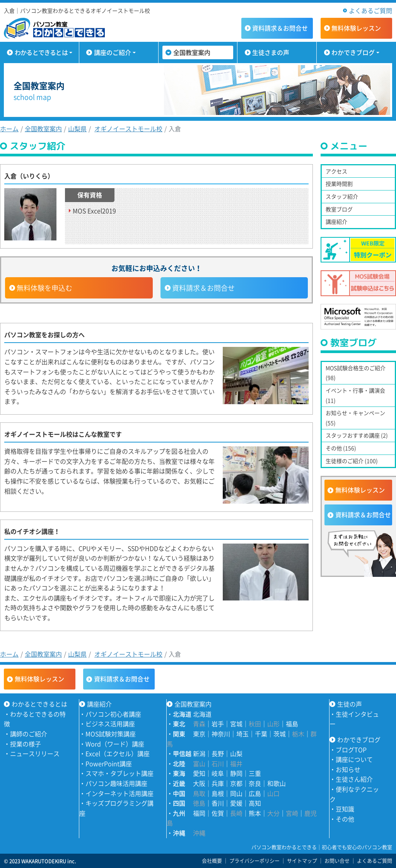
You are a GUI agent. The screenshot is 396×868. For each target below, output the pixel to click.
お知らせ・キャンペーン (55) (355, 418)
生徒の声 (350, 704)
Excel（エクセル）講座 (118, 753)
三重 (255, 773)
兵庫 (218, 783)
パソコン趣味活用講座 (116, 783)
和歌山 (277, 783)
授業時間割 (339, 184)
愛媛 (236, 803)
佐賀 (218, 813)
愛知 (199, 773)
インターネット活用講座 (119, 793)
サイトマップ (302, 860)
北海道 (202, 714)
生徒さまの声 (271, 52)
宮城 (236, 724)
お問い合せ (337, 860)
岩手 (218, 724)
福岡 (199, 813)
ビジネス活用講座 (110, 724)
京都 (236, 783)
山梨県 (77, 129)
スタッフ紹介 (342, 196)
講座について (354, 759)
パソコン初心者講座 (113, 714)
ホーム (9, 129)
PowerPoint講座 (109, 763)
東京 (199, 734)
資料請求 (280, 28)
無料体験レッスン (360, 490)
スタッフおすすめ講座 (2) (357, 435)
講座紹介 (336, 221)
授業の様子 (26, 744)
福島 (292, 724)
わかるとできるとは (41, 52)
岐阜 (218, 773)
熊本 (255, 813)
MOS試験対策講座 (111, 734)
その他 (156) (341, 448)
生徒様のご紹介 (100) (352, 461)
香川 (218, 803)
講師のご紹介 (29, 734)
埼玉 (242, 734)
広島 (255, 793)
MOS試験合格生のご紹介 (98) (356, 373)
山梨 (236, 753)
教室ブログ (339, 209)
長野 (218, 753)
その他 (345, 819)
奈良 (255, 783)
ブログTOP (351, 750)
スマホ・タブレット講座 (119, 773)
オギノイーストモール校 (128, 129)
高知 (255, 803)
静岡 (236, 773)
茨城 (280, 734)
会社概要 (212, 860)
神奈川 (221, 734)
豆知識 (345, 809)
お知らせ (348, 769)
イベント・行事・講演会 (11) (355, 395)
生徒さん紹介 (354, 779)
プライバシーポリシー (254, 860)
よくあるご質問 (370, 10)
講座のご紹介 (113, 52)
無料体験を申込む (44, 288)
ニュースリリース (35, 753)
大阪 (199, 783)
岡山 (236, 793)
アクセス (336, 171)
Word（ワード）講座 (115, 744)
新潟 (199, 753)
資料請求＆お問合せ (203, 288)
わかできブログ (353, 52)
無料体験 (356, 28)
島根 (218, 793)
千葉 (261, 734)
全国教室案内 (192, 52)
